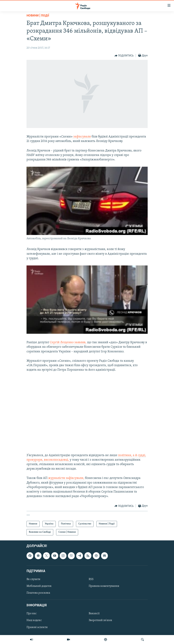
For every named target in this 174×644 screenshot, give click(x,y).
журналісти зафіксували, (66, 478)
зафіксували (82, 137)
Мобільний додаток (39, 586)
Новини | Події (38, 16)
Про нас (32, 614)
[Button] (124, 56)
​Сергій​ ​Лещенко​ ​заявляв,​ (68, 342)
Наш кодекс (34, 620)
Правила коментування (104, 586)
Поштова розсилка (38, 593)
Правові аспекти (37, 627)
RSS (91, 579)
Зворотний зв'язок (100, 620)
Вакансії (94, 614)
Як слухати (33, 579)
